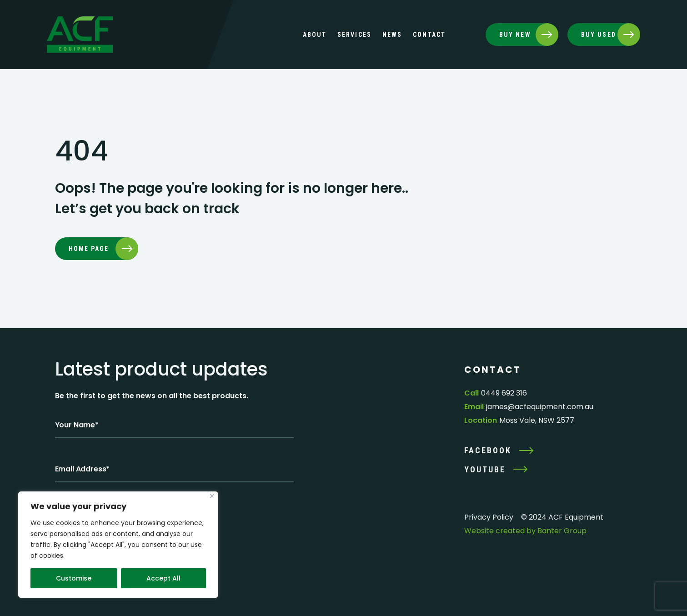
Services (354, 35)
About (315, 35)
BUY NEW (515, 35)
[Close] (212, 496)
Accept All (163, 578)
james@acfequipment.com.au (540, 407)
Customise (74, 578)
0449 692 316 (504, 393)
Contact (429, 35)
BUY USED (599, 35)
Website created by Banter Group (525, 531)
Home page (89, 249)
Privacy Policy (489, 517)
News (392, 35)
